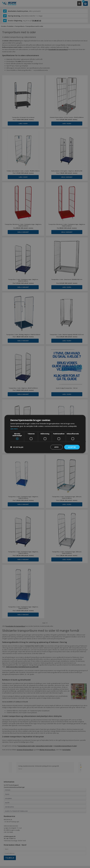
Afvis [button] (56, 447)
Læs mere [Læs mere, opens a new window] (14, 429)
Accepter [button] (72, 447)
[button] (17, 447)
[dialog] (45, 434)
